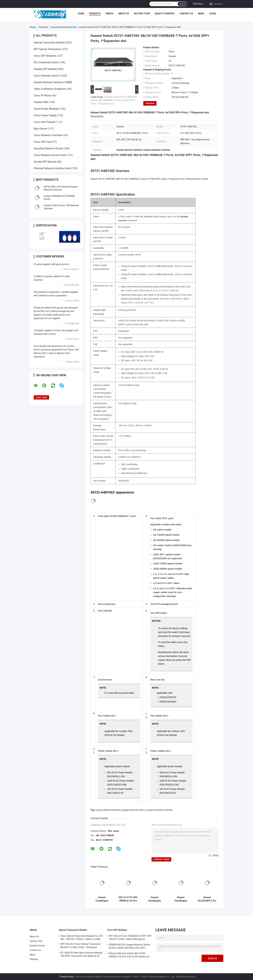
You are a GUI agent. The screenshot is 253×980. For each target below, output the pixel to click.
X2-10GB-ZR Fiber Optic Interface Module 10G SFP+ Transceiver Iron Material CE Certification (81, 955)
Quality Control (165, 14)
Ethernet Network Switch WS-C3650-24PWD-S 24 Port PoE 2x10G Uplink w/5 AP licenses (129, 955)
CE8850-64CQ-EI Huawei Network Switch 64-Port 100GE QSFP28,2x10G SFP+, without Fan (129, 947)
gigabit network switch (134, 810)
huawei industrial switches (159, 810)
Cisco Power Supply (45, 115)
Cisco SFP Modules (45, 56)
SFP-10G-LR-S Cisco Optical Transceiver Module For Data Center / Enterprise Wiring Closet (81, 946)
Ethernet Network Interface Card (52, 168)
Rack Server (40, 129)
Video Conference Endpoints (50, 89)
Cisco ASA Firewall (44, 122)
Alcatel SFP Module (45, 162)
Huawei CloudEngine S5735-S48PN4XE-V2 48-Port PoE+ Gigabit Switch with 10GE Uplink (154, 899)
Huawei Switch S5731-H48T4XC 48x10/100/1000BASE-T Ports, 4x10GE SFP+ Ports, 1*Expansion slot (114, 100)
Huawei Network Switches (64, 27)
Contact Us (186, 14)
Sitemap (34, 959)
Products (95, 14)
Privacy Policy (66, 977)
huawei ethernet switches (108, 810)
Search (182, 4)
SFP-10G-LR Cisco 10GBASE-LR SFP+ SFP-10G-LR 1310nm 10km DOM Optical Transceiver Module (130, 938)
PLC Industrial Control (46, 62)
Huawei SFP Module (45, 69)
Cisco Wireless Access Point (50, 155)
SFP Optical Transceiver (47, 49)
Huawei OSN (41, 102)
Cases (213, 14)
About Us (124, 14)
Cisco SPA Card (43, 142)
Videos (109, 14)
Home (81, 14)
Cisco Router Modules (46, 109)
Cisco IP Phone (42, 96)
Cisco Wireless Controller (48, 135)
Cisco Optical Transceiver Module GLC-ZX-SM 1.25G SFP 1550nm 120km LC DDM (82, 938)
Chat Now (198, 4)
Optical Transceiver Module (49, 43)
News (201, 14)
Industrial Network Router (48, 148)
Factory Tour (142, 14)
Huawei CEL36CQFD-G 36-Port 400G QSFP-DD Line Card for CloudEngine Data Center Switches (207, 899)
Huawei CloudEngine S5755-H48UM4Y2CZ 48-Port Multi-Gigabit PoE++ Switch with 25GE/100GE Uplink (102, 899)
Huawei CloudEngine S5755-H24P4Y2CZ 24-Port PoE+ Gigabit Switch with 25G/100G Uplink (181, 899)
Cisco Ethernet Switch (46, 76)
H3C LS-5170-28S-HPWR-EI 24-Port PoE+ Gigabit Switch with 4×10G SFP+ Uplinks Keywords (128, 899)
